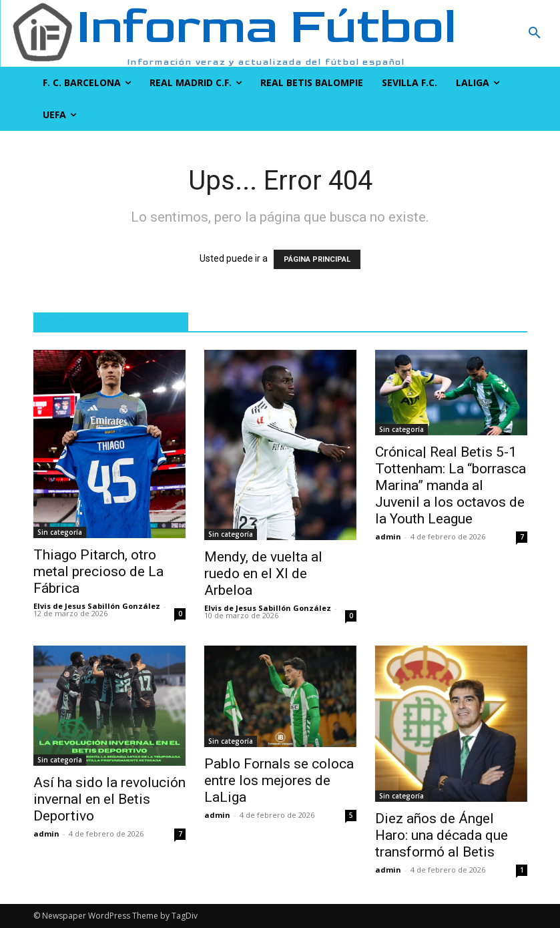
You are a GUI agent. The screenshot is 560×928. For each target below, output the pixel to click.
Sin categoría (60, 532)
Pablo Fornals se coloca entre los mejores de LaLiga (279, 780)
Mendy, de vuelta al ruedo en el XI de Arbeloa (263, 573)
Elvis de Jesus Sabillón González (97, 606)
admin (388, 536)
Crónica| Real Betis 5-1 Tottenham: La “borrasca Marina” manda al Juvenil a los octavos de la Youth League (451, 485)
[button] (490, 33)
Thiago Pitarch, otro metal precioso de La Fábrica (98, 571)
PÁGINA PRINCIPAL (317, 259)
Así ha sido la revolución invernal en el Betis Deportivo (109, 799)
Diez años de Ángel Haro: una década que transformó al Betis (442, 835)
